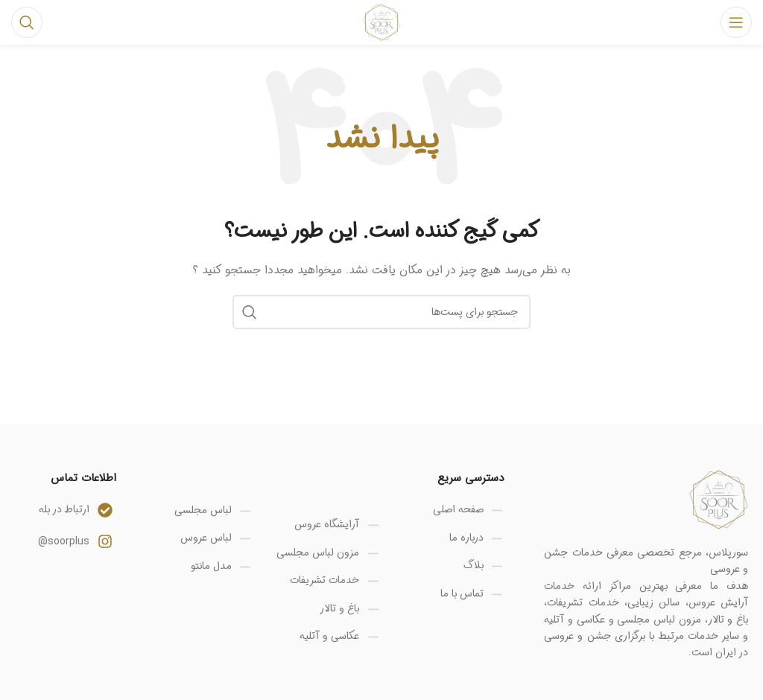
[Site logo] (381, 22)
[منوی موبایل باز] (736, 22)
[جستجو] (27, 22)
